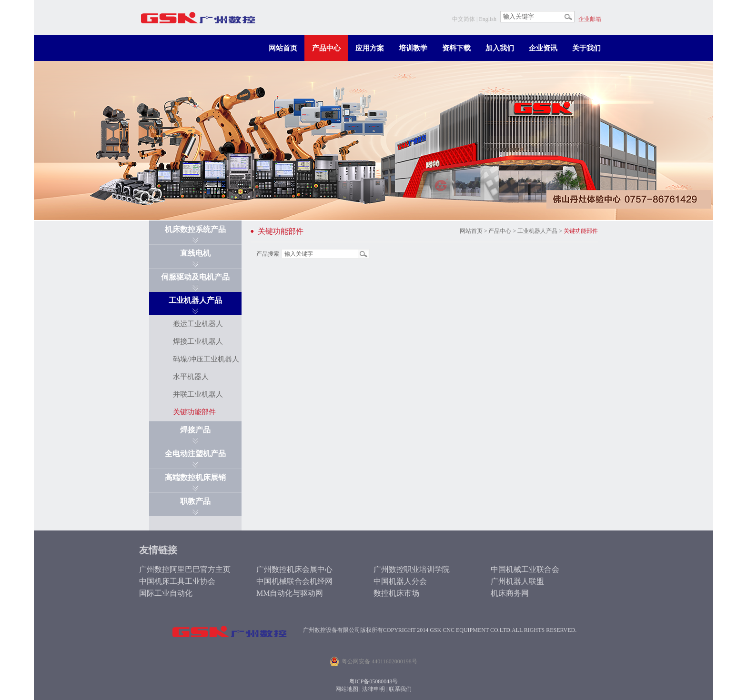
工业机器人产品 (195, 300)
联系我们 (400, 689)
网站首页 (283, 48)
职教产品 (195, 501)
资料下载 (456, 48)
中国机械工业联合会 (525, 569)
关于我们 (586, 48)
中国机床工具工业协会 (177, 581)
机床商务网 (510, 593)
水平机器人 (191, 377)
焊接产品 (195, 430)
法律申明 (373, 689)
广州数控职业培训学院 (412, 569)
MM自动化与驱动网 (290, 593)
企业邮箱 (590, 19)
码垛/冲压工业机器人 (206, 359)
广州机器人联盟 (517, 581)
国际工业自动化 (166, 593)
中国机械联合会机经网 (294, 581)
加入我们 (500, 48)
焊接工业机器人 (198, 341)
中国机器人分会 (400, 581)
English (488, 19)
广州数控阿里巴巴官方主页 (185, 569)
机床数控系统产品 (195, 229)
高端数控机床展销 (195, 477)
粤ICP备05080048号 (374, 681)
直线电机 (195, 253)
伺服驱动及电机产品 (195, 277)
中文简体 (464, 19)
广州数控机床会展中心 (294, 569)
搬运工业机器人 (198, 324)
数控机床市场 (396, 593)
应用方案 (370, 48)
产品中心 (326, 48)
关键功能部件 (194, 412)
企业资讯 (543, 48)
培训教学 (413, 48)
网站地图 (347, 689)
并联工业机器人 (198, 394)
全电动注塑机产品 (195, 454)
